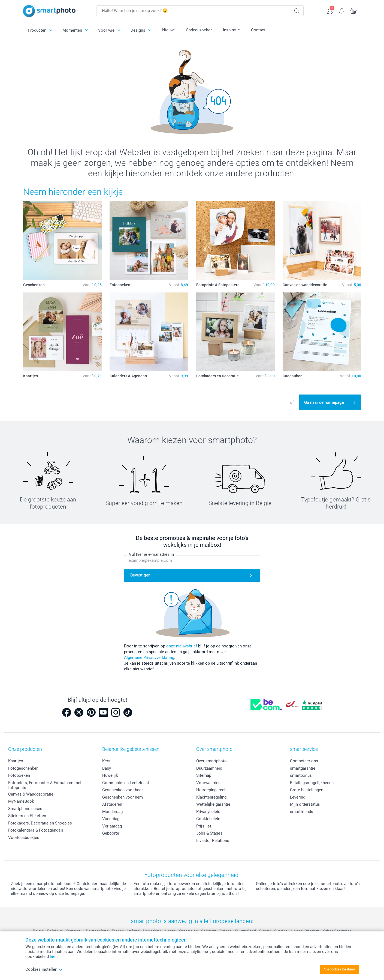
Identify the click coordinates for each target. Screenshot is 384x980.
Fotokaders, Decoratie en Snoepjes (40, 823)
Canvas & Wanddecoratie (31, 794)
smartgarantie (303, 768)
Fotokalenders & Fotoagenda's (36, 830)
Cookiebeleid (208, 819)
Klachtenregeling (211, 797)
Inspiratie (231, 30)
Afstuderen (112, 804)
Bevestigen (140, 575)
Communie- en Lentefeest (126, 783)
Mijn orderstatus (305, 804)
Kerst (107, 761)
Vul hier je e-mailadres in (151, 554)
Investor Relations (213, 841)
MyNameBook (21, 801)
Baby (107, 768)
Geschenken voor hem (123, 797)
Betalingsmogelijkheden (312, 783)
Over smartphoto (211, 761)
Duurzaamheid (209, 768)
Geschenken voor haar (123, 790)
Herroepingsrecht (212, 790)
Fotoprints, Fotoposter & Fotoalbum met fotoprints (45, 785)
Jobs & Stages (209, 833)
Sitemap (204, 775)
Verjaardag (112, 826)
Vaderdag (111, 819)
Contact (258, 30)
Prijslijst (204, 826)
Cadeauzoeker (199, 30)
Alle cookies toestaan (339, 969)
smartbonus (301, 775)
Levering (298, 797)
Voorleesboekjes (24, 838)
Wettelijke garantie (213, 804)
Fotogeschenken (23, 768)
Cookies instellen (44, 969)
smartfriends (302, 812)
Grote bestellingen (307, 790)
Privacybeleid (208, 812)
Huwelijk (110, 775)
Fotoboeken (19, 775)
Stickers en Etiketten (27, 816)
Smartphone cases (25, 809)
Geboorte (111, 833)
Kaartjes (16, 761)
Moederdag (112, 812)
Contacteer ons (304, 761)
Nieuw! (168, 30)
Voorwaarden (208, 783)
